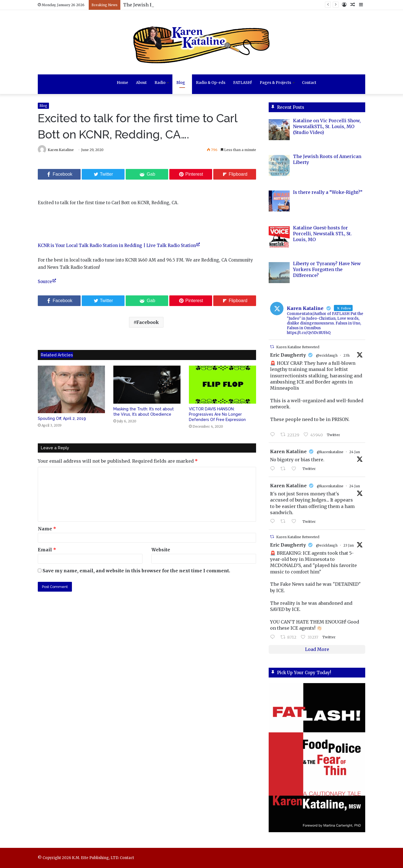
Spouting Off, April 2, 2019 (62, 418)
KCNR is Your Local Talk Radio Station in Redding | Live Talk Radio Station (117, 245)
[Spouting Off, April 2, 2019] (71, 389)
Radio (160, 83)
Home (122, 83)
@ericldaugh (327, 355)
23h (346, 355)
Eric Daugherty (288, 355)
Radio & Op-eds (211, 83)
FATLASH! (242, 83)
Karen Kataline (61, 150)
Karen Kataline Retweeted (298, 347)
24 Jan (355, 452)
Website (161, 550)
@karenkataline (330, 452)
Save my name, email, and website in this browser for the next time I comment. (136, 571)
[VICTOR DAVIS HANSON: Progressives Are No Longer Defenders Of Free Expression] (222, 384)
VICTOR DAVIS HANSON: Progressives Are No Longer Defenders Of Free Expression (217, 414)
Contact (309, 83)
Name (47, 529)
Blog (181, 83)
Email (47, 550)
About (141, 83)
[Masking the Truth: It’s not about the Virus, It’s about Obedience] (147, 384)
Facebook (148, 322)
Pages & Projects (275, 83)
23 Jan (349, 545)
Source (45, 282)
